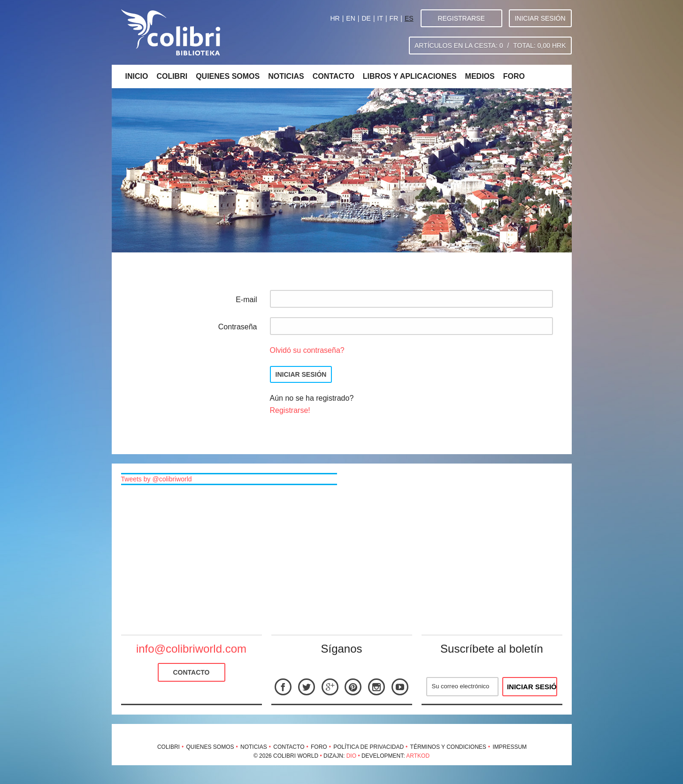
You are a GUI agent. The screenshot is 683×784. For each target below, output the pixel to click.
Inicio (137, 76)
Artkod (418, 756)
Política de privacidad (368, 747)
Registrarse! (290, 410)
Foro (514, 76)
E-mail (246, 300)
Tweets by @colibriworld (157, 479)
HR (335, 18)
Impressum (510, 747)
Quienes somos (228, 76)
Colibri (172, 76)
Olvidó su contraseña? (307, 350)
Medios (480, 76)
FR (394, 18)
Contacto (334, 76)
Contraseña (238, 327)
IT (380, 18)
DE (366, 18)
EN (350, 18)
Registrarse (461, 18)
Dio (351, 756)
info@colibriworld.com (191, 649)
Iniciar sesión (540, 18)
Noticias (286, 76)
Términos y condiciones (448, 747)
